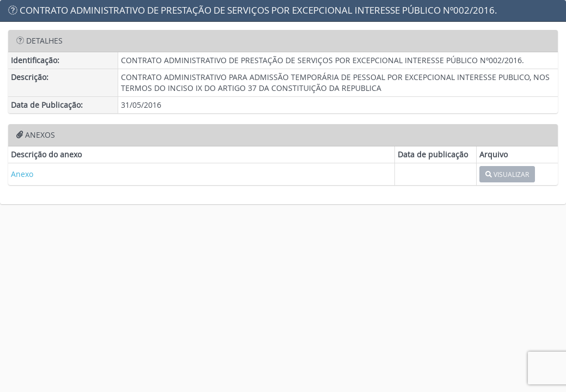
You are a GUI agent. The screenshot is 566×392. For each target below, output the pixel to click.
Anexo (22, 174)
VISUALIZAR (507, 174)
